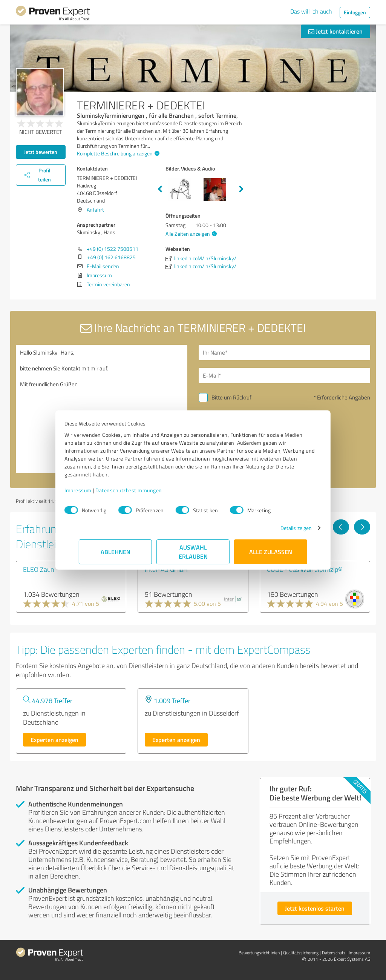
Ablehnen (116, 552)
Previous (160, 189)
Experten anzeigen (54, 740)
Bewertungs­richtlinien (259, 953)
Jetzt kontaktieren (335, 31)
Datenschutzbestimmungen (143, 490)
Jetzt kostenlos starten (315, 908)
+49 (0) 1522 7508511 (113, 249)
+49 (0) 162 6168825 (111, 257)
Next (241, 189)
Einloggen (355, 12)
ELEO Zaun (39, 569)
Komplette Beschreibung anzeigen (117, 153)
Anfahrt (95, 210)
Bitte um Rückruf (231, 397)
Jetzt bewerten (41, 152)
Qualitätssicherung (301, 953)
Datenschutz (334, 953)
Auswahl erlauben (193, 552)
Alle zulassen (271, 552)
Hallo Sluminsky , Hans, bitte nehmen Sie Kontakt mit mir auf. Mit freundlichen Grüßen (102, 409)
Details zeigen (282, 528)
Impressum (92, 490)
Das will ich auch (311, 11)
